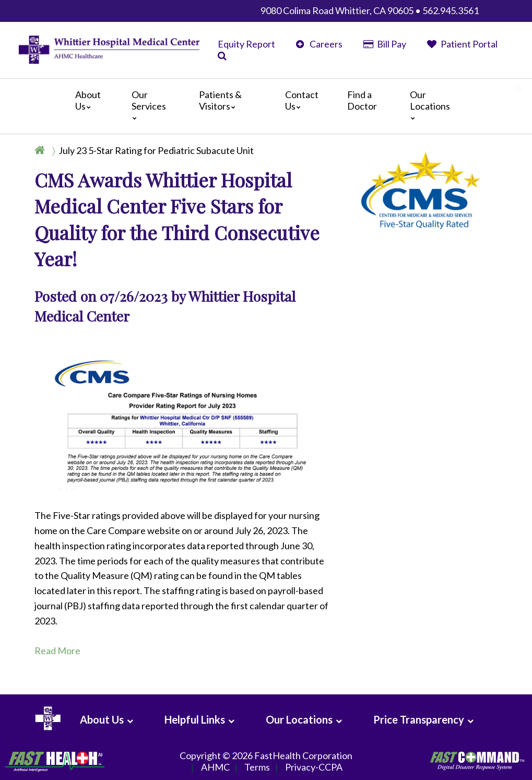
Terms (257, 767)
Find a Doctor (362, 100)
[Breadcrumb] (148, 150)
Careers (319, 44)
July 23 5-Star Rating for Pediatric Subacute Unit (156, 150)
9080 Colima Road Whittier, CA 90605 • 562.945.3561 (370, 10)
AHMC (215, 767)
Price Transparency (419, 719)
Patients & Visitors (220, 100)
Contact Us (302, 100)
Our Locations (430, 105)
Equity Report (246, 44)
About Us (88, 100)
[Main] (266, 106)
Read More (57, 651)
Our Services (149, 105)
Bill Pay (385, 44)
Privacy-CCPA (314, 767)
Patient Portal (462, 44)
